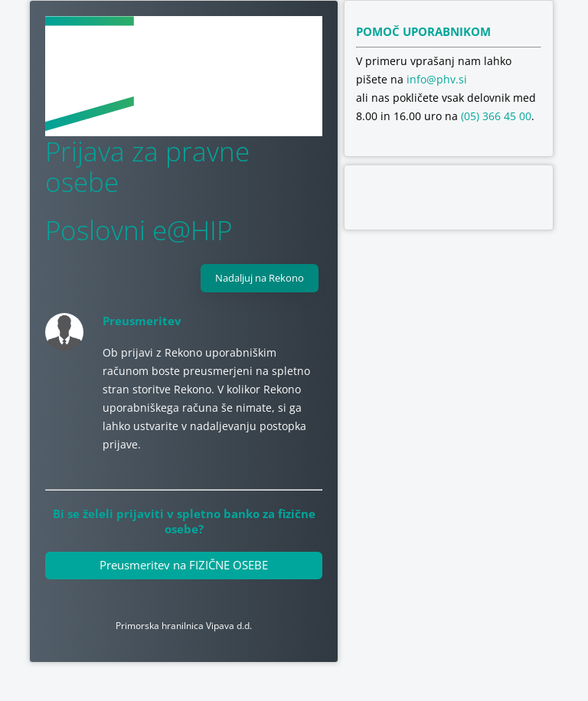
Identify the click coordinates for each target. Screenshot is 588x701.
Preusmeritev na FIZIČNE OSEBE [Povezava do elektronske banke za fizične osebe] (184, 565)
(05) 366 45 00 (496, 116)
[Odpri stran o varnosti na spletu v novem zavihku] (449, 197)
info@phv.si (437, 79)
